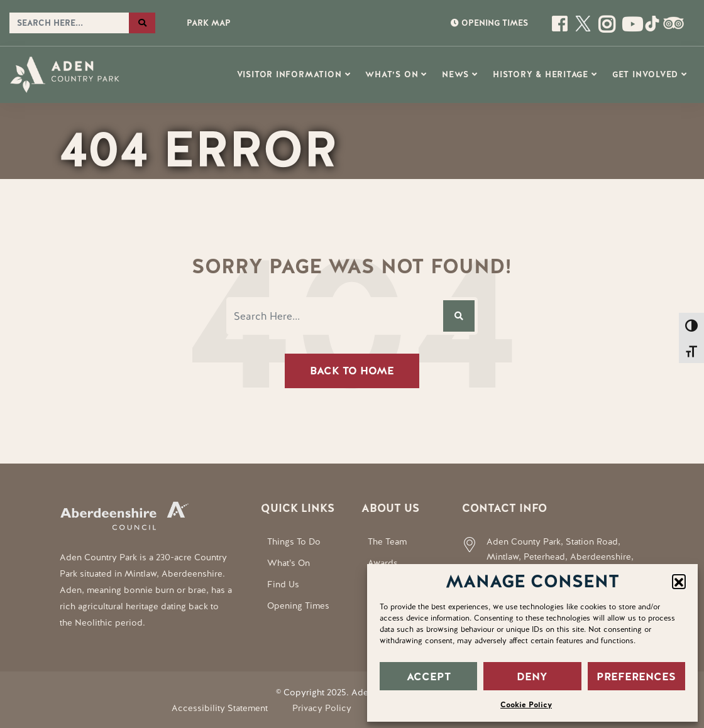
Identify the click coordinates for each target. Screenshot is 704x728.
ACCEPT (429, 676)
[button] (679, 581)
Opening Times (298, 606)
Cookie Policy (526, 705)
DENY (532, 676)
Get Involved (645, 74)
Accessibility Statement (220, 708)
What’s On (392, 74)
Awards (383, 563)
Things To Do (294, 541)
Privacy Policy (322, 708)
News (455, 74)
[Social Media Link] (630, 29)
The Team (387, 541)
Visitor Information (289, 74)
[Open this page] (561, 29)
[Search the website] (69, 23)
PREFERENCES (636, 676)
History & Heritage (541, 74)
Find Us (283, 584)
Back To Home (352, 371)
